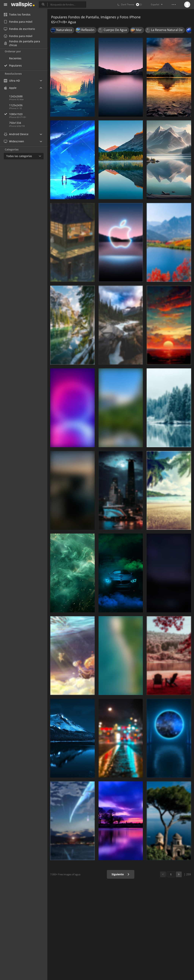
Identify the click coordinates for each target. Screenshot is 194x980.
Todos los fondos (17, 14)
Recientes (15, 58)
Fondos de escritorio (19, 29)
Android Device (16, 134)
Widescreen (14, 141)
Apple (10, 88)
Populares (15, 65)
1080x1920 (28, 114)
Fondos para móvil (18, 22)
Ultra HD (12, 81)
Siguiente (121, 874)
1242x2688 (16, 96)
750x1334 (15, 123)
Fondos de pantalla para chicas (22, 43)
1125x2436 (16, 105)
